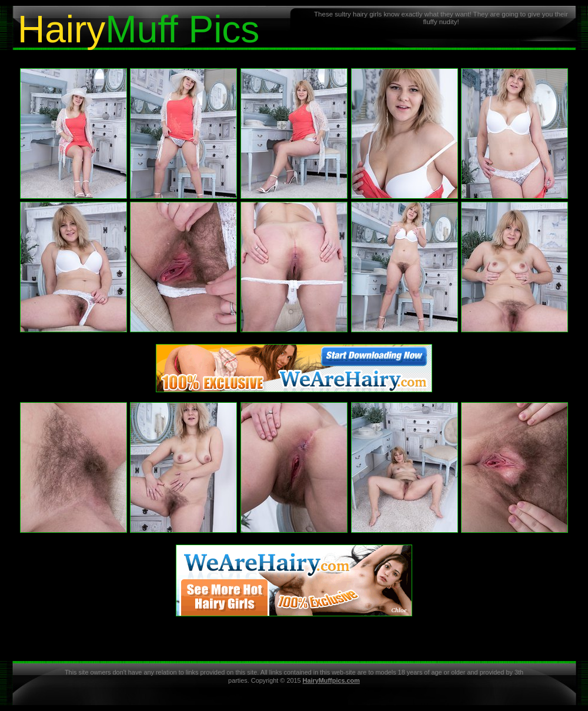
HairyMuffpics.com (331, 680)
